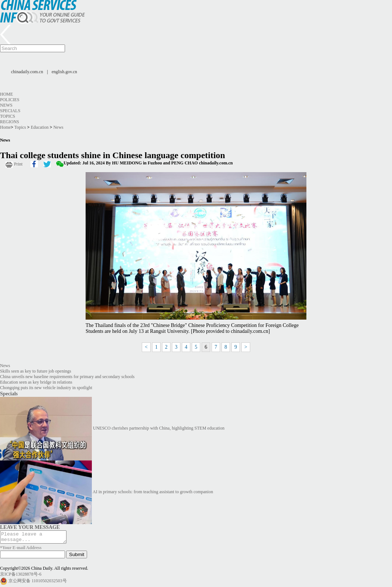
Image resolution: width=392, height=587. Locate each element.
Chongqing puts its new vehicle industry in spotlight (46, 388)
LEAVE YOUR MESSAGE (30, 527)
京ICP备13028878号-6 (21, 576)
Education (40, 127)
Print (18, 164)
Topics (8, 116)
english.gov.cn (64, 72)
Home (6, 94)
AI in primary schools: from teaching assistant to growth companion (153, 492)
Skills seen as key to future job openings (36, 371)
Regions (10, 122)
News (6, 105)
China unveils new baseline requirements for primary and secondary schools (67, 377)
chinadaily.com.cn (27, 72)
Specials (10, 111)
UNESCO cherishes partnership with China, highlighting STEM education (159, 428)
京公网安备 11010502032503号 (38, 583)
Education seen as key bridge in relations (36, 382)
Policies (10, 100)
